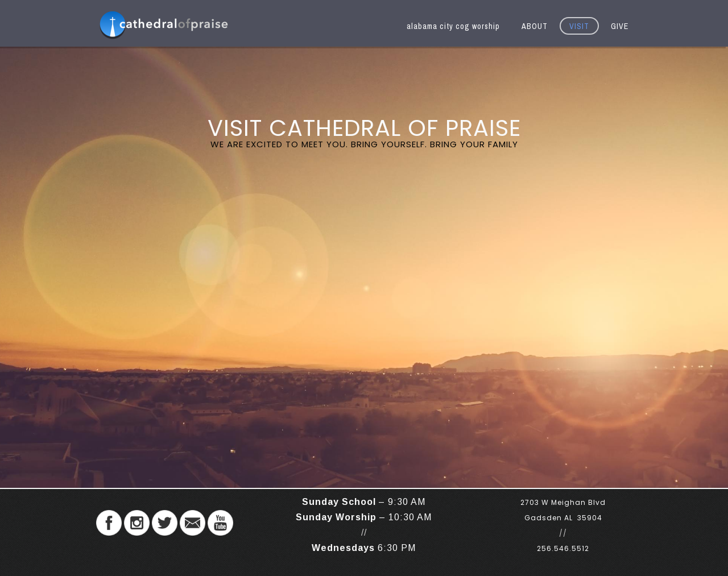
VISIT (579, 26)
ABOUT (535, 26)
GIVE (620, 26)
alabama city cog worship (453, 26)
